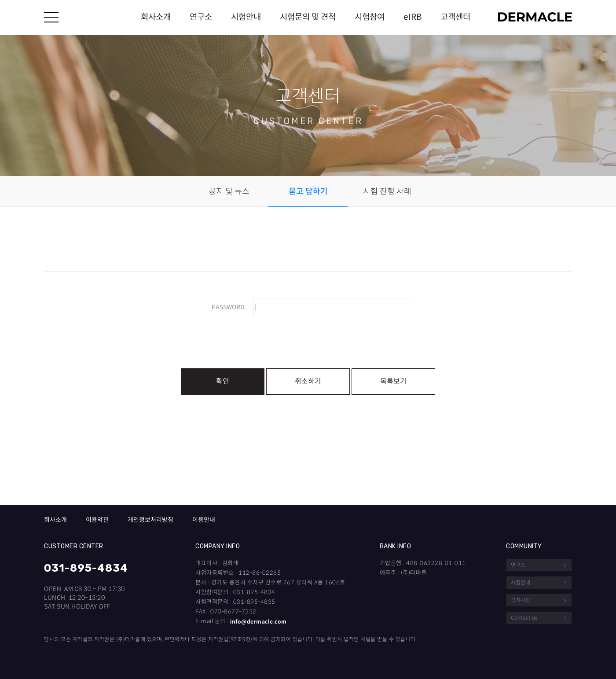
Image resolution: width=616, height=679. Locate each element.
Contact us (524, 618)
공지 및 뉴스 (229, 191)
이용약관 (97, 520)
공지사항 (521, 600)
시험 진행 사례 (387, 191)
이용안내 (204, 520)
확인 (223, 381)
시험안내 (246, 17)
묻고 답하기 (308, 191)
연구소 (201, 17)
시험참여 (370, 17)
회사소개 (156, 17)
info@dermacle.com (258, 622)
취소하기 (308, 381)
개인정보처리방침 (150, 520)
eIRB (412, 17)
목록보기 (393, 381)
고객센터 (455, 17)
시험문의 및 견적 (308, 17)
